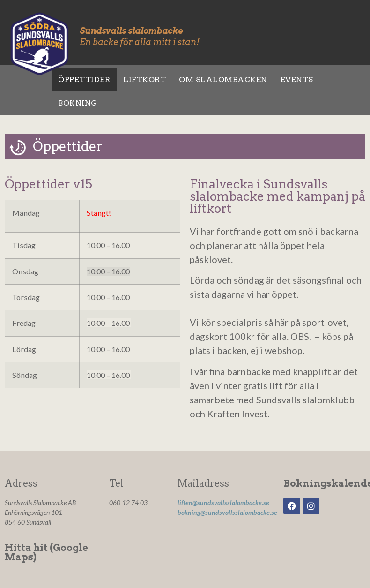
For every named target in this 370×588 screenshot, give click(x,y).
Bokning (78, 103)
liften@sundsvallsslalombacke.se (223, 502)
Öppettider (84, 79)
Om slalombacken (223, 79)
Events (297, 79)
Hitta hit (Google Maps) (46, 552)
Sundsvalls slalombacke (131, 31)
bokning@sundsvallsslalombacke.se (227, 512)
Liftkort (144, 79)
